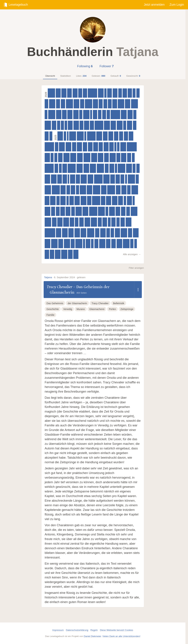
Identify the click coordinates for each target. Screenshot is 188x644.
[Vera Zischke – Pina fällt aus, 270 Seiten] (59, 125)
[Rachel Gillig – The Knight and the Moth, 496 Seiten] (86, 168)
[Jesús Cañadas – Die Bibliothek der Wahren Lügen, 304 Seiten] (108, 233)
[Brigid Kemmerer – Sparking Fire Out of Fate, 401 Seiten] (64, 115)
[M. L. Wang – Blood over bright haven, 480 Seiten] (76, 125)
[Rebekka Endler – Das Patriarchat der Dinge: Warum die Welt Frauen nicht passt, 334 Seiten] (58, 211)
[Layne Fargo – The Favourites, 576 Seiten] (54, 244)
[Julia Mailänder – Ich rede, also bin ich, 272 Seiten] (135, 115)
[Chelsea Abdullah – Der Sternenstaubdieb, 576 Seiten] (124, 233)
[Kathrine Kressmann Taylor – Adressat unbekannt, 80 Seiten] (68, 136)
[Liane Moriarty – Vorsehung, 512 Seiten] (112, 211)
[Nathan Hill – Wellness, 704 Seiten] (56, 190)
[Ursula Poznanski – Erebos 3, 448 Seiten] (73, 179)
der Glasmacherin (77, 303)
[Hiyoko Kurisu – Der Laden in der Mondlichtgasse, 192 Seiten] (116, 168)
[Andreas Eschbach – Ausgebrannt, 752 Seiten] (98, 179)
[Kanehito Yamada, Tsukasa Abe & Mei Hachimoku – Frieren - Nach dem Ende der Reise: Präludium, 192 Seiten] (68, 201)
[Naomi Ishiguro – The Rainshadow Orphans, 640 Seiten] (51, 93)
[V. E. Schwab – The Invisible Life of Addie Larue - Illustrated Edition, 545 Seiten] (83, 190)
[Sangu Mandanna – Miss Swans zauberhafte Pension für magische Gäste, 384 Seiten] (116, 136)
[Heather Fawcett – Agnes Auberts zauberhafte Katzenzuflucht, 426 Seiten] (115, 93)
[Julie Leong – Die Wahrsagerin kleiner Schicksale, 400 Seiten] (82, 222)
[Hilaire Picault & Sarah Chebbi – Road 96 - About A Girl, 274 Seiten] (78, 190)
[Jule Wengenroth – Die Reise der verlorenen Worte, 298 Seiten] (57, 147)
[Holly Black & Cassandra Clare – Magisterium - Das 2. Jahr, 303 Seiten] (112, 233)
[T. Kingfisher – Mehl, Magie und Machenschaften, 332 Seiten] (105, 104)
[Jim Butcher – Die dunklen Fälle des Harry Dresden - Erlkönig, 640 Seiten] (97, 190)
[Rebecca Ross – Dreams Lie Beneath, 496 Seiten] (47, 211)
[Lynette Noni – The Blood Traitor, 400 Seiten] (70, 254)
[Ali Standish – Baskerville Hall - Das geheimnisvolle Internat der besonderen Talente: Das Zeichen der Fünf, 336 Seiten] (73, 244)
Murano (81, 309)
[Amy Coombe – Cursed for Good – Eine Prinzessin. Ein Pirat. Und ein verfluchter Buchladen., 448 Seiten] (64, 93)
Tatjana (48, 277)
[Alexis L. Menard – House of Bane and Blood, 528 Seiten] (94, 158)
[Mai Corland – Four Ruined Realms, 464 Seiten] (63, 201)
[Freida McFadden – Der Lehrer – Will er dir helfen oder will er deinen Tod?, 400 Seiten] (113, 179)
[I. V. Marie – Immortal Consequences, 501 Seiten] (90, 179)
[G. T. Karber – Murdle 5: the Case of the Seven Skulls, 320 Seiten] (68, 190)
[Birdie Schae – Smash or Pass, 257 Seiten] (134, 93)
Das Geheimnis (55, 303)
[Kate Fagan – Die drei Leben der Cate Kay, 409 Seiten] (106, 158)
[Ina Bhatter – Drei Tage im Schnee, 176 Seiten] (115, 147)
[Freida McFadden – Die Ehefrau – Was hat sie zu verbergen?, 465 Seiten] (59, 115)
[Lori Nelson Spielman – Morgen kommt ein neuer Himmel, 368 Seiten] (118, 179)
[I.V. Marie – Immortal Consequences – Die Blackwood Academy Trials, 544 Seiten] (84, 179)
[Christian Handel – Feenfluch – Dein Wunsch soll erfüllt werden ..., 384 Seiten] (111, 147)
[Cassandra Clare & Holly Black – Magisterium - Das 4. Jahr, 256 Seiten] (56, 158)
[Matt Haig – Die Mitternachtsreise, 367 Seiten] (130, 93)
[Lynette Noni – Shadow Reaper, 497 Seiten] (101, 93)
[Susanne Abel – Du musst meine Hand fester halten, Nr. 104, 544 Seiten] (106, 179)
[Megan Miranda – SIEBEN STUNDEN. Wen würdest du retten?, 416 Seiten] (61, 244)
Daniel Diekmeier (92, 636)
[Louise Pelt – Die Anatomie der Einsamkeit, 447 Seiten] (117, 233)
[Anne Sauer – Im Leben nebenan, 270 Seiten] (137, 179)
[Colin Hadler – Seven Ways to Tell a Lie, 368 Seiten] (130, 233)
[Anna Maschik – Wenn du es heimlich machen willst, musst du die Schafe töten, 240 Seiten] (60, 168)
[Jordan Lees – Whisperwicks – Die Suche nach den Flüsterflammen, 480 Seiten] (115, 201)
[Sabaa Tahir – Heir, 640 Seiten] (91, 233)
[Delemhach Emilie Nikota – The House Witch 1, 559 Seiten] (86, 115)
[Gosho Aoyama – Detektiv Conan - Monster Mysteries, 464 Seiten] (124, 158)
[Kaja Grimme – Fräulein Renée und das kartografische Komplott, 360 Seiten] (82, 104)
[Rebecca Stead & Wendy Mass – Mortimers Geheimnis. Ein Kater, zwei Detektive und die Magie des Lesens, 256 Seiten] (51, 136)
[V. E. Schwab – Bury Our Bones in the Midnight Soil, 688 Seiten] (111, 190)
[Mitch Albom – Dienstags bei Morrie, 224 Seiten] (66, 125)
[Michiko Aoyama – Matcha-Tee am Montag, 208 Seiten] (118, 147)
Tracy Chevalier (59, 287)
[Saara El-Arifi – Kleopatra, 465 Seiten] (113, 125)
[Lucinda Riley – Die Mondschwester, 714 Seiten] (96, 201)
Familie (50, 315)
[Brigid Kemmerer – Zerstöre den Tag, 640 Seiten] (89, 104)
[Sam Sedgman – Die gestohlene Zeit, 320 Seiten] (110, 104)
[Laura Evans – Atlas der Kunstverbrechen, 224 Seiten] (65, 136)
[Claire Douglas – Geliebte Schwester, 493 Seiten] (76, 104)
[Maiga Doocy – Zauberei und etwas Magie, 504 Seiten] (80, 158)
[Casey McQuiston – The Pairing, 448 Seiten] (109, 201)
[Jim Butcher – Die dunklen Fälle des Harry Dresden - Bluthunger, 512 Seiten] (84, 201)
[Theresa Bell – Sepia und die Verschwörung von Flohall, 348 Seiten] (100, 222)
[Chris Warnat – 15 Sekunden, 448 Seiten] (124, 190)
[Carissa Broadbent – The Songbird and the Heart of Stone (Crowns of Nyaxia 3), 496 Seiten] (83, 233)
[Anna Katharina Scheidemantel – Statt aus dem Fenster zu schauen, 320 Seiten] (46, 104)
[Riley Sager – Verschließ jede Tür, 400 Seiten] (123, 211)
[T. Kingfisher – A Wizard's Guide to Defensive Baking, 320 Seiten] (73, 211)
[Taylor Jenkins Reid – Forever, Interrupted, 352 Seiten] (96, 244)
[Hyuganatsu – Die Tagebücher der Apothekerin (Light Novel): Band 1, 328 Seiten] (122, 179)
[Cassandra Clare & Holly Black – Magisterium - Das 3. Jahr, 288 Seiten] (58, 201)
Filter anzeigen (136, 268)
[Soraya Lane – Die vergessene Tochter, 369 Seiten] (85, 93)
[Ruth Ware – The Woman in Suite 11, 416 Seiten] (105, 136)
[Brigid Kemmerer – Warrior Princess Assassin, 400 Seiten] (60, 179)
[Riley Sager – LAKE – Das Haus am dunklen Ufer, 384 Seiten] (52, 254)
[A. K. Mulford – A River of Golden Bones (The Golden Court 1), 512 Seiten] (123, 147)
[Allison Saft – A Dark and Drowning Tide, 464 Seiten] (59, 233)
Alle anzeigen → (132, 254)
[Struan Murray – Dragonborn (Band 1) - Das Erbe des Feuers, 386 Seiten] (95, 115)
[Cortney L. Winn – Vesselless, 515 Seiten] (107, 125)
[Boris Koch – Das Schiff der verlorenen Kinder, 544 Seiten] (66, 158)
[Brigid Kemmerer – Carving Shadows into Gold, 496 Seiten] (47, 244)
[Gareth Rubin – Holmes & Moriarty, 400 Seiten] (63, 211)
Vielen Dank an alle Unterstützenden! (121, 636)
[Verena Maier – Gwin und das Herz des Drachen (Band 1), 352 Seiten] (78, 179)
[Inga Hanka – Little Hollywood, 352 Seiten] (58, 104)
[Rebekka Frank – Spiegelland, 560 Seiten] (48, 125)
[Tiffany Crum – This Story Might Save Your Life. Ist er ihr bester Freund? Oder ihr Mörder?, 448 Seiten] (87, 125)
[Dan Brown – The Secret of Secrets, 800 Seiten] (49, 168)
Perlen (112, 309)
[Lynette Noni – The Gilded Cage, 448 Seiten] (76, 254)
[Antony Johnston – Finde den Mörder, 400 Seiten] (54, 125)
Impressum (58, 630)
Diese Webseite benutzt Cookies (116, 630)
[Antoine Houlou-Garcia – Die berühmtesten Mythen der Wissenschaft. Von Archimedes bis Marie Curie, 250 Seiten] (125, 125)
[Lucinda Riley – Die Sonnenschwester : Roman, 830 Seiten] (49, 147)
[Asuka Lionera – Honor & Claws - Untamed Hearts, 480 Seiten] (47, 179)
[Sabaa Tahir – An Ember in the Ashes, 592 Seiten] (101, 211)
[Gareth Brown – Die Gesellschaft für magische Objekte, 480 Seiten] (101, 158)
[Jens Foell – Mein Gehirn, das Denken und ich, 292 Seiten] (138, 93)
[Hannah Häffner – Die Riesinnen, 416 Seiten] (70, 125)
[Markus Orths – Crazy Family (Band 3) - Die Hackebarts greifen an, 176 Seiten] (84, 244)
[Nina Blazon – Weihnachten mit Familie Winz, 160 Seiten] (85, 136)
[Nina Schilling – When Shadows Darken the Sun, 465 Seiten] (76, 115)
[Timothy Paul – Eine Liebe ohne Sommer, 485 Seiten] (60, 136)
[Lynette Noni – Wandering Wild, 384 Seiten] (72, 201)
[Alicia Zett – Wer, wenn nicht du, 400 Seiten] (88, 244)
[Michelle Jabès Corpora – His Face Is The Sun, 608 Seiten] (87, 158)
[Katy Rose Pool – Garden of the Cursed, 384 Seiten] (108, 244)
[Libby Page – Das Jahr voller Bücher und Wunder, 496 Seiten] (54, 179)
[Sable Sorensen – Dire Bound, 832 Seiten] (115, 115)
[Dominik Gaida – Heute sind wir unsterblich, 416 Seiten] (96, 147)
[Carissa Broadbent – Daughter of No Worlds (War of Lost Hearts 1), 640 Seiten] (100, 168)
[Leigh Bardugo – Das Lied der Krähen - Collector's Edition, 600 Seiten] (80, 136)
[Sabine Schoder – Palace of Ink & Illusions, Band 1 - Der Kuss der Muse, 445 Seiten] (79, 147)
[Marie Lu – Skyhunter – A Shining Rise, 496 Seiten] (66, 222)
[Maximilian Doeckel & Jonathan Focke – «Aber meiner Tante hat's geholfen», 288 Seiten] (132, 244)
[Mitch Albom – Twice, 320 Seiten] (81, 125)
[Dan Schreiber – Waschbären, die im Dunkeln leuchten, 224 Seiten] (92, 244)
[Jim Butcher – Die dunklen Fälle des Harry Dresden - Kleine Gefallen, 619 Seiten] (69, 104)
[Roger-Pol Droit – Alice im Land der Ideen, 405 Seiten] (69, 93)
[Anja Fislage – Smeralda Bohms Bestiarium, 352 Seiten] (121, 136)
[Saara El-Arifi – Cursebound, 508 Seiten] (99, 136)
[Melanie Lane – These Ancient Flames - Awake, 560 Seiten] (48, 190)
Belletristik (119, 303)
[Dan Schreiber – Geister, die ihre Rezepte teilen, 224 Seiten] (136, 244)
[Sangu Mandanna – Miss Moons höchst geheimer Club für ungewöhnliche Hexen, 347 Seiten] (92, 125)
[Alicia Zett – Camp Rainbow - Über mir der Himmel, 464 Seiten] (60, 222)
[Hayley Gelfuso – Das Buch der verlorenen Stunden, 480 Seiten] (53, 201)
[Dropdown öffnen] (138, 290)
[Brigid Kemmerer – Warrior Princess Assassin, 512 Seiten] (129, 168)
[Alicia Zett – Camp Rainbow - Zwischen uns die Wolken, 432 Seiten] (106, 147)
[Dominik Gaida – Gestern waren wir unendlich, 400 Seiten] (118, 211)
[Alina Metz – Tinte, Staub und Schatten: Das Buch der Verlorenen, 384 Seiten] (47, 254)
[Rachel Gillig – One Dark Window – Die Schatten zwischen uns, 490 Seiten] (58, 254)
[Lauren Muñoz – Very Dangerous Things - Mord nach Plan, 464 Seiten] (47, 158)
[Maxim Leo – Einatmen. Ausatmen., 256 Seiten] (62, 125)
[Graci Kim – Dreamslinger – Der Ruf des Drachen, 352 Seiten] (129, 158)
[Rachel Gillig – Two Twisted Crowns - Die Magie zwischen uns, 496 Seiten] (65, 233)
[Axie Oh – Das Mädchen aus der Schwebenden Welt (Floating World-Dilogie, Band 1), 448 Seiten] (63, 190)
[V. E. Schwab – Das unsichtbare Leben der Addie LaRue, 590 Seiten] (134, 211)
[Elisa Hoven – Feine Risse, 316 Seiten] (120, 93)
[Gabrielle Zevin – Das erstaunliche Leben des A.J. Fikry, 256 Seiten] (134, 168)
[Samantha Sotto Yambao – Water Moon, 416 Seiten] (112, 168)
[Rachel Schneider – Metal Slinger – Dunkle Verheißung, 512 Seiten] (120, 125)
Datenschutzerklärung (77, 630)
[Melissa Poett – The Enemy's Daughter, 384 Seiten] (125, 93)
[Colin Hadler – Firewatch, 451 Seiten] (130, 115)
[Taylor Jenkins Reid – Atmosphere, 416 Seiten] (47, 201)
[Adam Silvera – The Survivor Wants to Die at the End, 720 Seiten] (93, 211)
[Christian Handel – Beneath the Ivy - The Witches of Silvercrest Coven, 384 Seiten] (97, 233)
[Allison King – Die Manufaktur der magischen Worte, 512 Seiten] (62, 147)
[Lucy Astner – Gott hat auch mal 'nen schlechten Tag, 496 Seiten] (136, 233)
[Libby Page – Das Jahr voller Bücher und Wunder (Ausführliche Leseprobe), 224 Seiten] (125, 201)
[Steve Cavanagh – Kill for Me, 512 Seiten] (124, 115)
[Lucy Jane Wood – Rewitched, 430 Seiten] (111, 136)
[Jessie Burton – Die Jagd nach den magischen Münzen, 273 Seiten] (108, 115)
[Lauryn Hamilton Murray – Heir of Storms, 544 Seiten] (79, 211)
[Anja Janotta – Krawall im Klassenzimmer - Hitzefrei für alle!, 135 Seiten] (68, 179)
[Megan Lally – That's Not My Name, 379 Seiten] (113, 222)
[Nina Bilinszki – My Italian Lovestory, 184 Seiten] (134, 201)
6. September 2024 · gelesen (70, 277)
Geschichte (53, 309)
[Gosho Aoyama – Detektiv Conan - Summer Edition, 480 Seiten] (104, 190)
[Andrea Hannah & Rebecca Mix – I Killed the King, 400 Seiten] (65, 168)
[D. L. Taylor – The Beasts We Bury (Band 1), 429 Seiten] (129, 201)
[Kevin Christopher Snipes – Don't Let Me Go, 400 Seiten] (60, 158)
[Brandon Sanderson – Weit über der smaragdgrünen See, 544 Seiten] (80, 168)
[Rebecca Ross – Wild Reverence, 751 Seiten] (91, 136)
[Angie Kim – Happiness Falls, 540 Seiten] (94, 222)
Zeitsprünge (127, 309)
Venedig (68, 309)
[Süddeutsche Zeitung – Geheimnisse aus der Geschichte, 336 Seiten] (118, 158)
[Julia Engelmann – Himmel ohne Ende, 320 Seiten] (128, 211)
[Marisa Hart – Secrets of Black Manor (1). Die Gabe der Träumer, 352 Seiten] (47, 136)
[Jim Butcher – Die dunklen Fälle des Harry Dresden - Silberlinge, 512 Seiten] (129, 222)
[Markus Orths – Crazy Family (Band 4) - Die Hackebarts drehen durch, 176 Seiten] (126, 179)
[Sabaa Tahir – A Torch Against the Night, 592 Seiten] (135, 190)
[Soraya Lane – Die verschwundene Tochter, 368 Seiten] (89, 201)
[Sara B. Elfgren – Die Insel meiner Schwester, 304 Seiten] (135, 125)
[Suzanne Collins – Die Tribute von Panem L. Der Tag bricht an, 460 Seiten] (71, 233)
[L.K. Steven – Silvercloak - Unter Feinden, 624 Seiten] (131, 179)
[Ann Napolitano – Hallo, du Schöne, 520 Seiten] (73, 158)
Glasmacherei (97, 309)
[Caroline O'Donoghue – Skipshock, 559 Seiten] (121, 104)
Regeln (94, 630)
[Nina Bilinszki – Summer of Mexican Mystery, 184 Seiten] (105, 93)
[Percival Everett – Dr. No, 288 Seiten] (138, 168)
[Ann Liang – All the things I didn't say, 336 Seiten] (80, 93)
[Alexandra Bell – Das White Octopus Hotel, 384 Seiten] (85, 147)
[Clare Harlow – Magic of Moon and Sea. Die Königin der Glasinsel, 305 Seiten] (100, 115)
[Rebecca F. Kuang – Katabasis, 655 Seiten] (122, 168)
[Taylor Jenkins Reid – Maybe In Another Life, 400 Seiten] (105, 222)
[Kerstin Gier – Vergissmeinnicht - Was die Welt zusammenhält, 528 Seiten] (64, 254)
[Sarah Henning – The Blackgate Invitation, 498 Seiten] (68, 147)
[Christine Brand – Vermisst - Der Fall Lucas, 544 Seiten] (52, 104)
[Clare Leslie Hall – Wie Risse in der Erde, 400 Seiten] (114, 244)
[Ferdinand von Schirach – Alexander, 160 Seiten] (91, 115)
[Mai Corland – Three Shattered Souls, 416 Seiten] (115, 104)
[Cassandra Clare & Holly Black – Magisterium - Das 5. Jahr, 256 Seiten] (52, 158)
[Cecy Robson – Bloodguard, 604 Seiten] (79, 244)
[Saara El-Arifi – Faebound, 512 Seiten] (85, 211)
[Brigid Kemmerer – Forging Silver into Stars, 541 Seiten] (102, 244)
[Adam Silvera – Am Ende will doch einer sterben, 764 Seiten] (99, 125)
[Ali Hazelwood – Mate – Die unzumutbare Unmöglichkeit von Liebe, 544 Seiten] (113, 158)
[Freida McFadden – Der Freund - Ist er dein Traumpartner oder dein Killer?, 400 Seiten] (131, 136)
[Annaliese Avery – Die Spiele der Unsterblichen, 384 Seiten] (72, 222)
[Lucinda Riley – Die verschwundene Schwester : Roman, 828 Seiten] (92, 93)
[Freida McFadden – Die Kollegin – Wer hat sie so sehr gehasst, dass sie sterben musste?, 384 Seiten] (123, 222)
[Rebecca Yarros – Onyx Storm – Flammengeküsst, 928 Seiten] (50, 233)
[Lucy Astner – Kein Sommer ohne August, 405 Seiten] (110, 93)
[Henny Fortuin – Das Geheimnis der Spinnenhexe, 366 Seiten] (74, 147)
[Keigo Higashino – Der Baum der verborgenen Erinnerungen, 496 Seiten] (87, 222)
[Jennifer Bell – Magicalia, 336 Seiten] (104, 115)
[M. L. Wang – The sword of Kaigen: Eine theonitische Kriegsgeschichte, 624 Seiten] (52, 115)
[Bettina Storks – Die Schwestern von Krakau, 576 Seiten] (126, 244)
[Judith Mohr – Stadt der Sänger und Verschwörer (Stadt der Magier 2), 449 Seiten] (70, 115)
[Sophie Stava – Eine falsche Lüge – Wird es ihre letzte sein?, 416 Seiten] (68, 211)
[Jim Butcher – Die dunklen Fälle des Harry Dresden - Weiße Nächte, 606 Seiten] (134, 104)
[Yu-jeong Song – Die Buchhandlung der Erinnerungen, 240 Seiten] (133, 158)
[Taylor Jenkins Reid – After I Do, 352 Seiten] (53, 211)
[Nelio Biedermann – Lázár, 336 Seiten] (107, 168)
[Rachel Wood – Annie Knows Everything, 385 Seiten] (63, 104)
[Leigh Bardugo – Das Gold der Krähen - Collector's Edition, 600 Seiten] (73, 136)
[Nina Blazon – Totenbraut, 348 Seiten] (101, 104)
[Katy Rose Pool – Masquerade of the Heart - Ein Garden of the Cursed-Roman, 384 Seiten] (103, 201)
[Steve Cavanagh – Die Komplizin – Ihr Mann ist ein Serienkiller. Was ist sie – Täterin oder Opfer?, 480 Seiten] (103, 233)
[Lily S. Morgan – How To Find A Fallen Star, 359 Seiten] (101, 147)
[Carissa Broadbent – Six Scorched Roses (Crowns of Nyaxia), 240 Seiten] (109, 222)
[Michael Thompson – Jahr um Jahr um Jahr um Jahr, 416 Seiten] (118, 190)
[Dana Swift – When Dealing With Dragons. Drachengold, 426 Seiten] (58, 93)
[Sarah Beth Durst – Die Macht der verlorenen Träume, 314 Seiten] (77, 222)
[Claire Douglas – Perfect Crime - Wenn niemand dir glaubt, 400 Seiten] (54, 222)
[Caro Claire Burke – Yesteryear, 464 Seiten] (130, 125)
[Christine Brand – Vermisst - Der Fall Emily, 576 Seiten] (48, 222)
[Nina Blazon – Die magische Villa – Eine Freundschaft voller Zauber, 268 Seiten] (81, 115)
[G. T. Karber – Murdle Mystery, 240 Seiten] (46, 115)
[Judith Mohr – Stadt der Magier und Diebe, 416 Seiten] (121, 201)
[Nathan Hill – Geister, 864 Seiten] (132, 147)
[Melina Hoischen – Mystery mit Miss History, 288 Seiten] (118, 222)
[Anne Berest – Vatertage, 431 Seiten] (75, 93)
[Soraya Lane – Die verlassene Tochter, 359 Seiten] (126, 136)
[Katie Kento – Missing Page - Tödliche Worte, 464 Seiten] (128, 104)
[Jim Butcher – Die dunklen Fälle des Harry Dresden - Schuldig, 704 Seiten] (72, 168)
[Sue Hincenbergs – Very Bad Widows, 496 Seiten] (119, 244)
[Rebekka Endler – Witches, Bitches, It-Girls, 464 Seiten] (77, 201)
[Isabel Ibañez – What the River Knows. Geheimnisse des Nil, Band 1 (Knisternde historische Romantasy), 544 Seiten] (67, 244)
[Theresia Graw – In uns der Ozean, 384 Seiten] (65, 179)
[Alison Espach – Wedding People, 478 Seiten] (89, 190)
